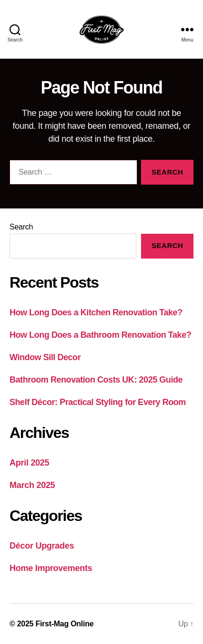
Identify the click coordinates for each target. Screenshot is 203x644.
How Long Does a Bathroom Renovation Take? (100, 335)
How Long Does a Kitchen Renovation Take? (96, 312)
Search (21, 227)
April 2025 (29, 463)
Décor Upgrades (42, 546)
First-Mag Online (64, 624)
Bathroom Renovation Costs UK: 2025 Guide (96, 380)
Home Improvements (51, 568)
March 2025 (32, 485)
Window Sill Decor (45, 357)
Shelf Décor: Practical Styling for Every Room (98, 402)
